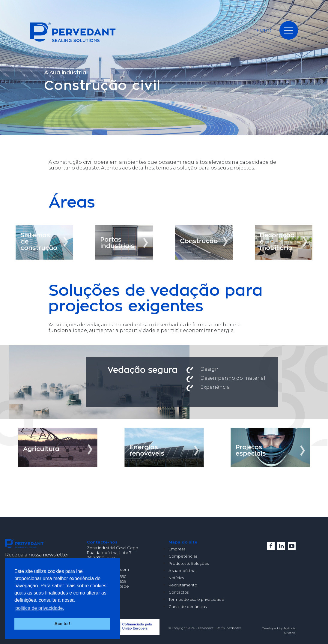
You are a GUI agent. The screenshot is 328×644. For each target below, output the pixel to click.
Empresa (177, 549)
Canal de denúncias (188, 607)
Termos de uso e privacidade (196, 599)
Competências (183, 556)
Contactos (179, 592)
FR (269, 30)
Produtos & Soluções (189, 563)
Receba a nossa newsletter (37, 555)
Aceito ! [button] (63, 624)
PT (256, 30)
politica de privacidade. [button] (40, 608)
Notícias (176, 578)
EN (263, 30)
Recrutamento (183, 585)
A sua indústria (182, 571)
